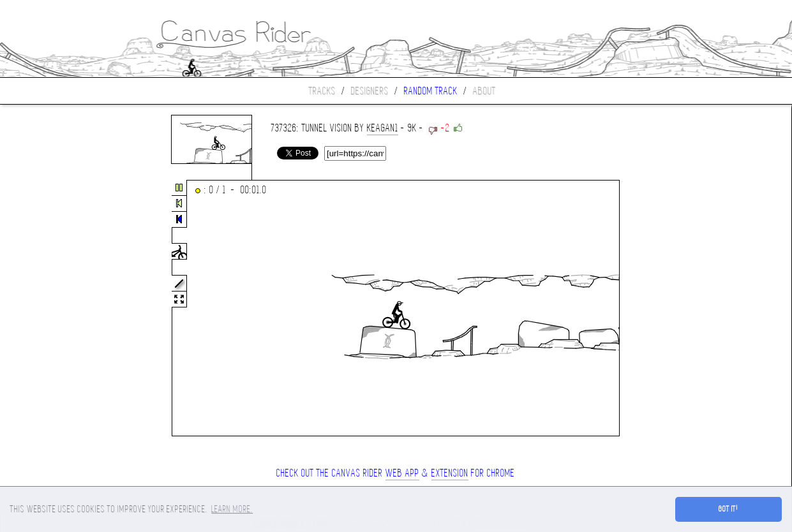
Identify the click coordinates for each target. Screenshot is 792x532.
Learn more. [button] (232, 509)
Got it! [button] (728, 509)
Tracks (322, 91)
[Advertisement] (54, 309)
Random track (431, 91)
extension (450, 473)
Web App (402, 473)
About (484, 91)
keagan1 (383, 128)
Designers (370, 91)
